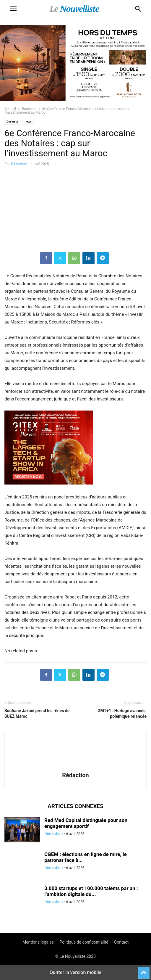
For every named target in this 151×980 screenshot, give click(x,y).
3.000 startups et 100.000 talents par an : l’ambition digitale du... (91, 891)
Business (29, 109)
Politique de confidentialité (84, 942)
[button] (13, 9)
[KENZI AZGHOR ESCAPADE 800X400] (75, 99)
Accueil (10, 109)
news (28, 122)
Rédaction (19, 164)
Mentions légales (38, 942)
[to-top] (144, 970)
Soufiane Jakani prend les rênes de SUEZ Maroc (37, 713)
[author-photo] (76, 767)
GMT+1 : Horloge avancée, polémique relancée (122, 713)
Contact (121, 942)
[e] (49, 489)
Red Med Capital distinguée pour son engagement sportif (86, 823)
